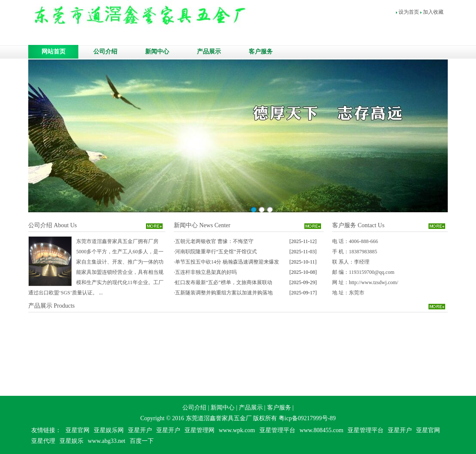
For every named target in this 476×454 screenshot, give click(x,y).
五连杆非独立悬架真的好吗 (206, 272)
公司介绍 (105, 52)
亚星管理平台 (277, 430)
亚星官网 (77, 430)
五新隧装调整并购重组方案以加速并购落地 (224, 293)
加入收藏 (433, 12)
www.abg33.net (107, 441)
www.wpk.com (237, 430)
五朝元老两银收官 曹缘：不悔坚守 (214, 241)
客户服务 (261, 52)
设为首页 (409, 12)
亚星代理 (43, 441)
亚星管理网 (199, 430)
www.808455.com (322, 430)
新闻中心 (157, 52)
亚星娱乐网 (109, 430)
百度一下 (142, 441)
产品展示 (209, 52)
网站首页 (54, 52)
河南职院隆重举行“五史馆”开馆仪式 (216, 252)
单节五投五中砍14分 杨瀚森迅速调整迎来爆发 (227, 262)
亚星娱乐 (71, 441)
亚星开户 (140, 430)
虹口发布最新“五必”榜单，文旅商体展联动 (224, 282)
